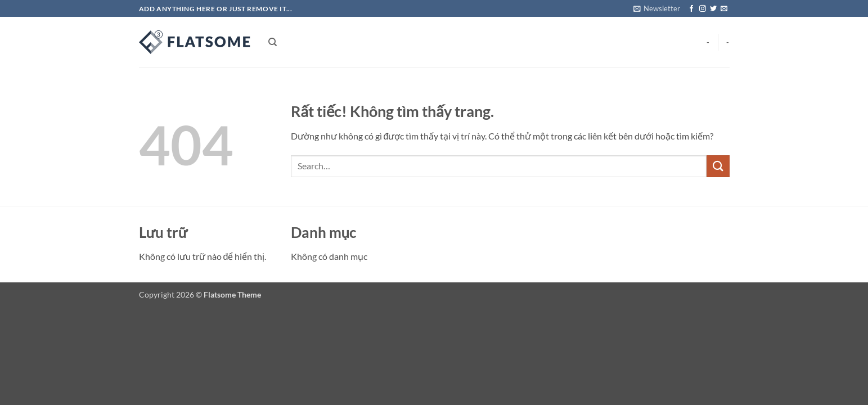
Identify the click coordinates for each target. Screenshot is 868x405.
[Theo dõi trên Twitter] (713, 9)
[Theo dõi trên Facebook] (691, 9)
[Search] (273, 42)
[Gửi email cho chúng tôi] (724, 9)
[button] (657, 8)
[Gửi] (718, 166)
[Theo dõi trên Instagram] (703, 9)
